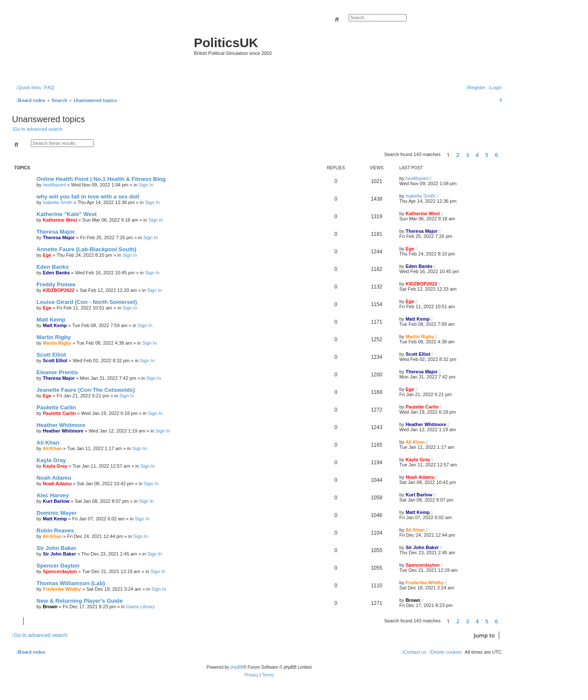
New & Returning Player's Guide (80, 601)
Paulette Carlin (56, 407)
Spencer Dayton (58, 566)
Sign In (146, 185)
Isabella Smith (58, 202)
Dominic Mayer (57, 513)
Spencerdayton (60, 571)
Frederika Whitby (62, 589)
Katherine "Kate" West (67, 214)
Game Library (140, 607)
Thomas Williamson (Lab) (71, 583)
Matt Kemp (51, 320)
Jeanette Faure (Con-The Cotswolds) (86, 390)
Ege (47, 255)
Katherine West (60, 220)
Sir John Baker (56, 548)
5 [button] (487, 155)
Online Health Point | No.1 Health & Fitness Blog (101, 179)
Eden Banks (53, 267)
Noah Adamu (54, 478)
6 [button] (496, 155)
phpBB (237, 667)
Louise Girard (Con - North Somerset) (87, 302)
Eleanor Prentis (57, 372)
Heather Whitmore (61, 425)
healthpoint (54, 185)
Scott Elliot (51, 355)
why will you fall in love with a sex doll (88, 197)
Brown (50, 607)
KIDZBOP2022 (59, 290)
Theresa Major (56, 232)
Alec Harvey (53, 495)
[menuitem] (48, 87)
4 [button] (477, 155)
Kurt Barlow (56, 501)
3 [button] (467, 155)
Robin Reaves (55, 530)
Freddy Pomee (56, 284)
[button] (504, 155)
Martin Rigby (54, 337)
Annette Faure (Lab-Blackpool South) (86, 249)
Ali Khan (48, 443)
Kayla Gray (51, 460)
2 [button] (458, 155)
